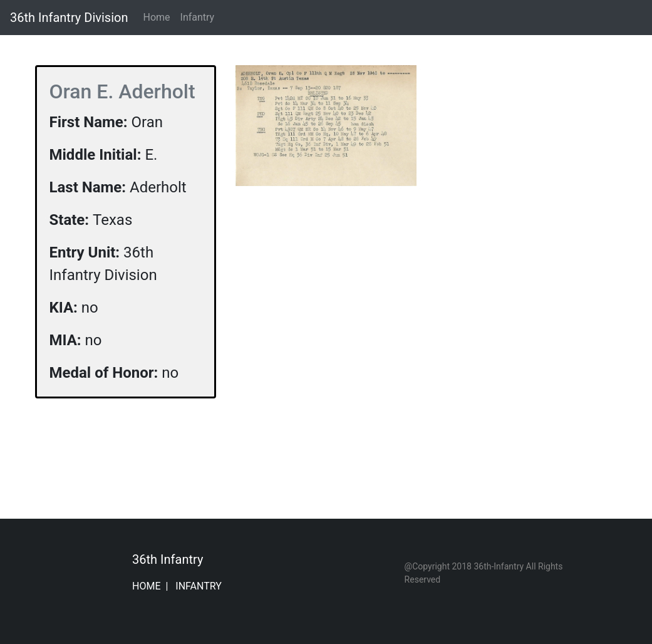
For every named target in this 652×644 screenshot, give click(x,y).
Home (159, 17)
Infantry (198, 17)
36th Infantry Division (69, 18)
